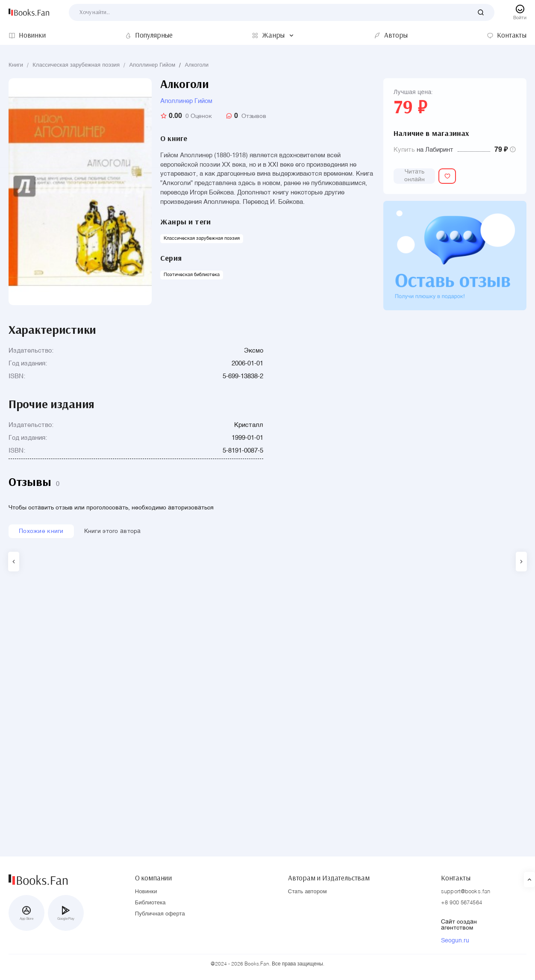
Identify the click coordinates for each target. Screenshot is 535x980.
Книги (16, 65)
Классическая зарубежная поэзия (76, 65)
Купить (404, 150)
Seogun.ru (455, 941)
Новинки (146, 892)
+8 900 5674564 (462, 903)
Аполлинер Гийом (152, 65)
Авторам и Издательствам (329, 874)
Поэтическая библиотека (192, 275)
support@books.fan (466, 892)
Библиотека (150, 903)
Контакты (456, 874)
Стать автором (307, 892)
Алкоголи (197, 65)
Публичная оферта (160, 914)
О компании (153, 874)
